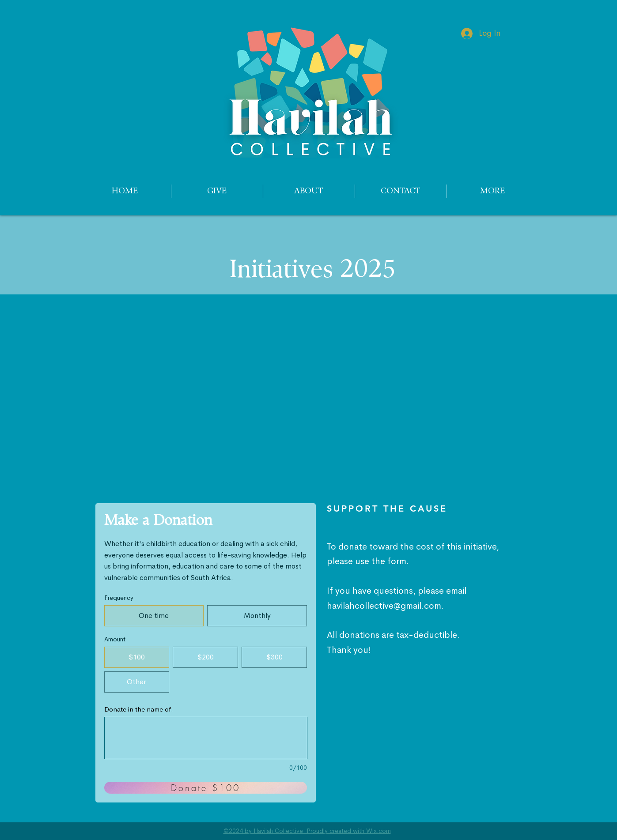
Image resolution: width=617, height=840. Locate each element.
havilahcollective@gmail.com (384, 606)
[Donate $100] (206, 788)
